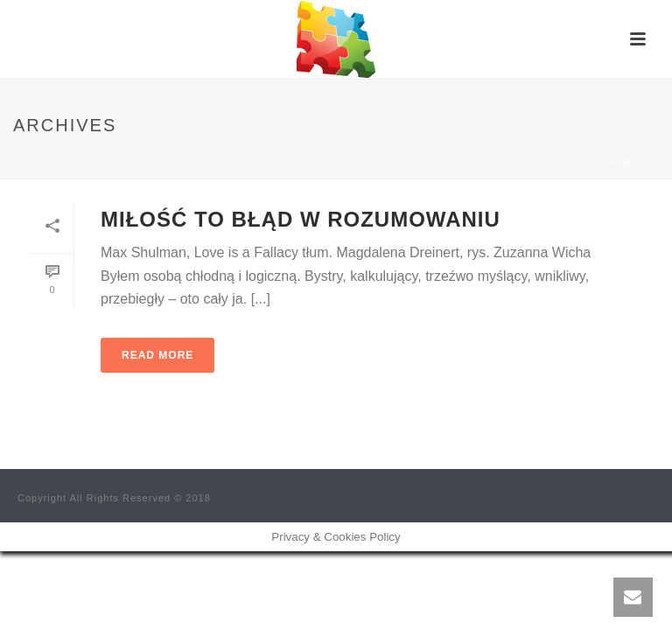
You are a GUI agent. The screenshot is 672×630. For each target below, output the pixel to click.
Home (622, 162)
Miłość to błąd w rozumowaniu (301, 219)
